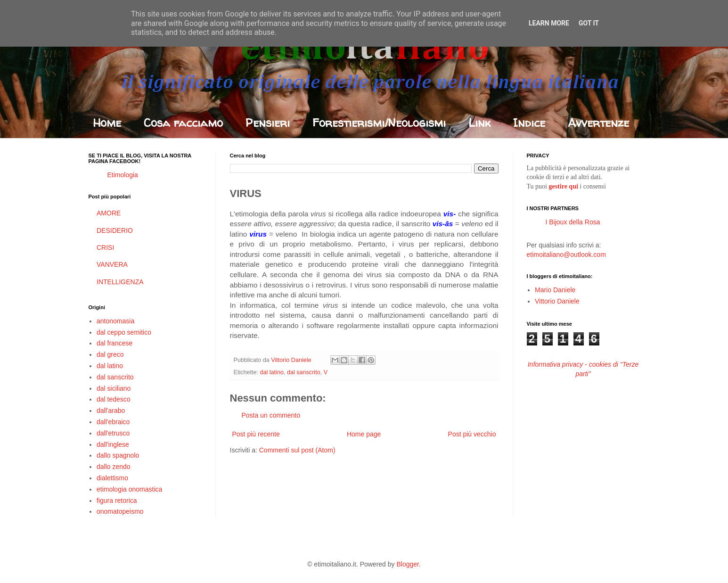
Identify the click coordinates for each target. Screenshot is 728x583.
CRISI (105, 247)
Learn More (549, 23)
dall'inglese (113, 444)
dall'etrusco (113, 433)
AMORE (109, 213)
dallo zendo (114, 467)
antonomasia (115, 321)
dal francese (115, 343)
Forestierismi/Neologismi (379, 123)
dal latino (272, 372)
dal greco (110, 354)
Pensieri (268, 123)
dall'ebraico (113, 422)
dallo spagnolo (118, 455)
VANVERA (112, 264)
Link (479, 123)
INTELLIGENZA (120, 282)
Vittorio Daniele (557, 301)
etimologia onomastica (129, 489)
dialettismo (112, 478)
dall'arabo (111, 411)
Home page (364, 434)
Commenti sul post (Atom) (297, 450)
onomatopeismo (120, 511)
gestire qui (563, 186)
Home (107, 123)
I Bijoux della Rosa (573, 222)
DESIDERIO (115, 230)
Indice (529, 123)
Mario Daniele (555, 290)
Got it (589, 23)
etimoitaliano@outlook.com (566, 255)
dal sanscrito (304, 372)
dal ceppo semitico (124, 332)
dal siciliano (114, 388)
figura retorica (117, 501)
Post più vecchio (472, 434)
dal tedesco (114, 399)
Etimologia (123, 175)
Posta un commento (271, 415)
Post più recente (256, 434)
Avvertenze (598, 123)
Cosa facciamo (183, 123)
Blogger (407, 564)
